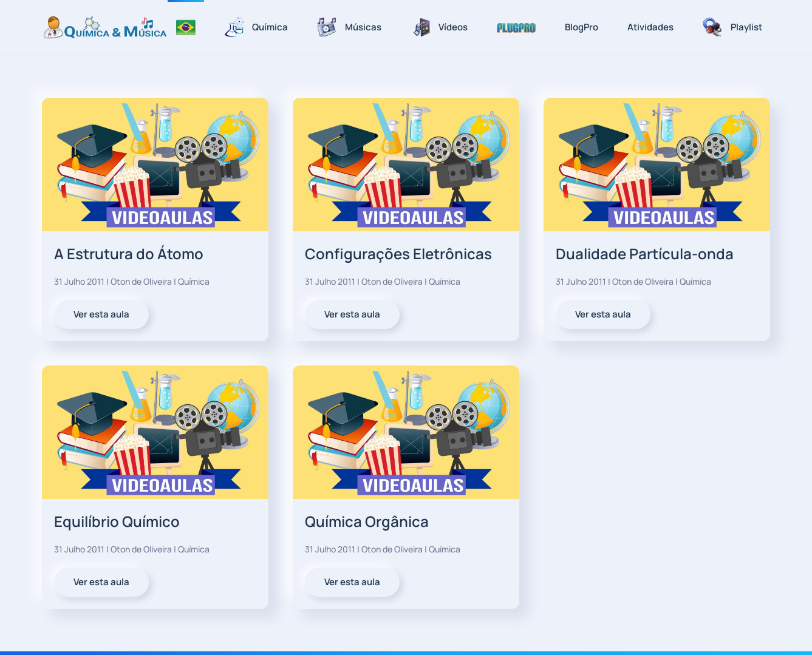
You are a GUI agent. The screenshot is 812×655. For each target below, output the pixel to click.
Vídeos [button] (439, 27)
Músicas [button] (349, 27)
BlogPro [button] (582, 27)
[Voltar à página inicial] (105, 27)
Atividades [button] (650, 27)
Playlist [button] (732, 27)
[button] (516, 27)
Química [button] (257, 27)
